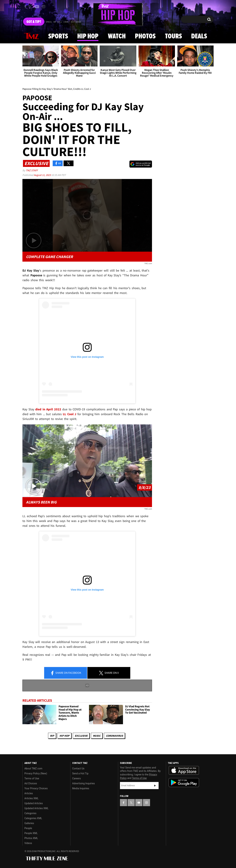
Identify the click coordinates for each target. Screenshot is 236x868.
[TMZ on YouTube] (139, 803)
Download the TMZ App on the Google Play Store (184, 783)
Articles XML (32, 798)
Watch (117, 36)
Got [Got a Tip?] (34, 22)
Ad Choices (31, 783)
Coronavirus (114, 736)
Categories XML (33, 818)
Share (66, 673)
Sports (58, 36)
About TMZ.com (33, 768)
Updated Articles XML (36, 808)
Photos (145, 36)
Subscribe (155, 786)
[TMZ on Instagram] (44, 7)
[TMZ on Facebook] (25, 7)
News (31, 36)
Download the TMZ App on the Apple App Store (184, 770)
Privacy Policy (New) (36, 773)
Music (97, 736)
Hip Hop (88, 36)
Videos (28, 843)
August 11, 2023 (43, 175)
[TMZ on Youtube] (37, 7)
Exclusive (81, 736)
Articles (29, 793)
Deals (199, 36)
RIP (52, 736)
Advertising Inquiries (84, 783)
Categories (30, 813)
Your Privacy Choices (36, 788)
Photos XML (31, 838)
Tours (173, 36)
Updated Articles (34, 803)
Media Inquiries (81, 788)
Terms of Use (32, 778)
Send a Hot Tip (80, 773)
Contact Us (78, 768)
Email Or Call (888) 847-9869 (63, 22)
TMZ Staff (32, 170)
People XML (31, 833)
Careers (77, 778)
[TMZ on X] (31, 7)
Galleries (29, 823)
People (28, 828)
